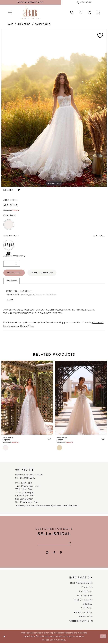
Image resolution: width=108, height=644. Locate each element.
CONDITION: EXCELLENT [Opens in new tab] (19, 292)
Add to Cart (14, 273)
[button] (89, 12)
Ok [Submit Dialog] (103, 637)
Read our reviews (83, 601)
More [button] (10, 300)
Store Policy (87, 609)
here (63, 641)
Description (11, 281)
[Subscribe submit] (70, 544)
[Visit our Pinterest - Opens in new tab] (61, 554)
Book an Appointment (81, 584)
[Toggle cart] (98, 12)
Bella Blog (88, 605)
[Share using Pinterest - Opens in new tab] (19, 190)
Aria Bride (24, 24)
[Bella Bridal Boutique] (31, 12)
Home (10, 24)
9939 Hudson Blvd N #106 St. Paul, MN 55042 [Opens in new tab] (29, 477)
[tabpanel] (54, 108)
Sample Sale (43, 24)
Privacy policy (86, 618)
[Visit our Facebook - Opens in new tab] (54, 554)
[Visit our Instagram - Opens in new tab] (47, 554)
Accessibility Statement (81, 622)
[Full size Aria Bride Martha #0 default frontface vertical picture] (54, 108)
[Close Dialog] (4, 637)
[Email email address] (54, 544)
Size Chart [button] (98, 236)
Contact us (87, 588)
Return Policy (86, 592)
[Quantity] (12, 264)
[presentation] (27, 398)
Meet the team (85, 597)
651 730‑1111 (25, 470)
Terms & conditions (83, 613)
